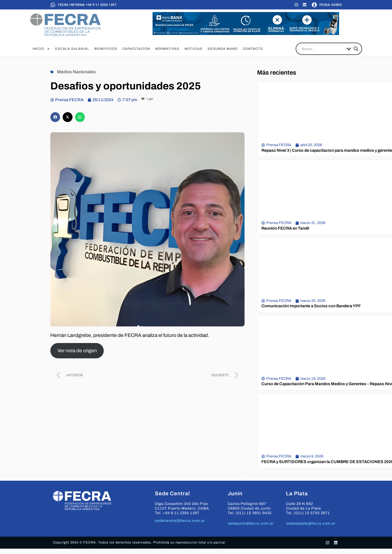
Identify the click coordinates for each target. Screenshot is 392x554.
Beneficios (106, 49)
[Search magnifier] (356, 49)
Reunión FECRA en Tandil (285, 228)
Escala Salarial (72, 49)
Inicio (41, 49)
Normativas (167, 49)
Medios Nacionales (76, 72)
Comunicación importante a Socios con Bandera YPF (311, 306)
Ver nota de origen (77, 351)
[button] (55, 117)
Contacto (253, 49)
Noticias (193, 49)
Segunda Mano (223, 49)
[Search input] (323, 49)
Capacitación (136, 49)
